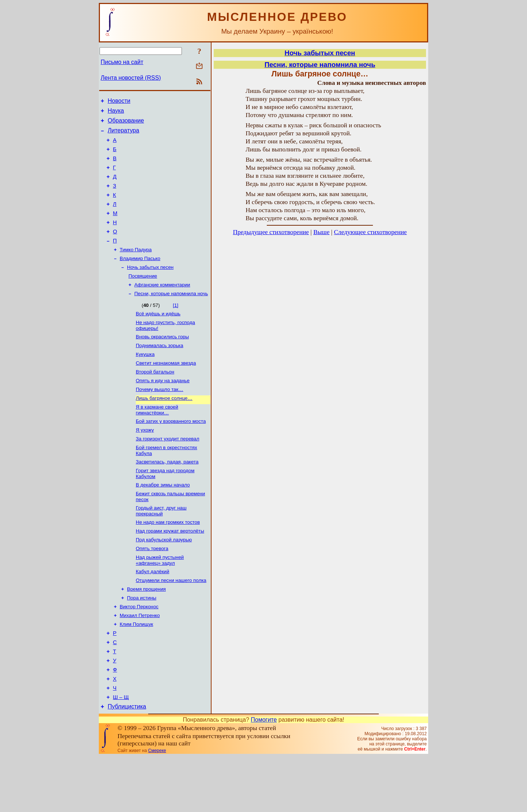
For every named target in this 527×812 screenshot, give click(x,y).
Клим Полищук (136, 670)
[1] (175, 327)
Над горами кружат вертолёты (170, 569)
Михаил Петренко (140, 660)
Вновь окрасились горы (162, 361)
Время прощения (146, 631)
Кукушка (145, 380)
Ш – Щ (121, 751)
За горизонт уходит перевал (167, 471)
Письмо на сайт (122, 62)
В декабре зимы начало (163, 520)
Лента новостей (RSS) (131, 78)
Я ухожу (145, 461)
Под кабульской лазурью (164, 578)
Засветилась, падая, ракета (167, 495)
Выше (321, 232)
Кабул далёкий (152, 612)
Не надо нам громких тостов (168, 559)
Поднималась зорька (160, 370)
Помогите (264, 775)
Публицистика (127, 762)
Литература (123, 135)
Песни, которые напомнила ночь (171, 315)
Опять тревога (152, 588)
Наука (116, 113)
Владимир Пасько (140, 277)
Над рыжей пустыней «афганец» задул (160, 600)
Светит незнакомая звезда (166, 389)
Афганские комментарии (162, 306)
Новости (119, 102)
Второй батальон (155, 399)
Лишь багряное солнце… (164, 427)
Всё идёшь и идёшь (158, 336)
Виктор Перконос (139, 651)
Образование (126, 124)
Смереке (157, 806)
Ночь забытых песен (150, 287)
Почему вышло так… (160, 418)
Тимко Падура (136, 268)
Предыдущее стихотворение (271, 232)
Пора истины (142, 641)
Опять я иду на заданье (163, 408)
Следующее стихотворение (371, 232)
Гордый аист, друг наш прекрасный (161, 547)
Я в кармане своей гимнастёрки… (157, 440)
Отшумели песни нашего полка (171, 622)
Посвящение (143, 296)
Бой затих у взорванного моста (171, 452)
